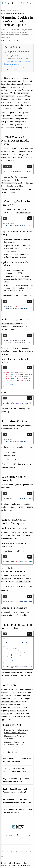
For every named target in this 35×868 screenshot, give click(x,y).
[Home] (6, 3)
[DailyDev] (2, 856)
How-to (9, 11)
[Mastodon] (16, 851)
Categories (8, 835)
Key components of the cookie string (17, 59)
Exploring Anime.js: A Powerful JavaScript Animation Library (15, 770)
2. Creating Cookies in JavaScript (15, 56)
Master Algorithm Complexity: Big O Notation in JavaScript (17, 760)
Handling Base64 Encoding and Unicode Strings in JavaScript (15, 790)
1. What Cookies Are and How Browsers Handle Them (17, 52)
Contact (28, 835)
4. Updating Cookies (11, 70)
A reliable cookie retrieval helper (16, 67)
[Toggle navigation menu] (13, 3)
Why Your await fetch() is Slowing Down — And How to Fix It (16, 780)
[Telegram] (21, 851)
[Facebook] (12, 851)
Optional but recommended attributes (18, 61)
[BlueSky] (26, 851)
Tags (19, 835)
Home (3, 11)
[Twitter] (2, 851)
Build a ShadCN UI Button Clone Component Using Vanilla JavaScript (17, 801)
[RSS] (28, 3)
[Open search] (22, 3)
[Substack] (31, 851)
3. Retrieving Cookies (12, 64)
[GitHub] (31, 3)
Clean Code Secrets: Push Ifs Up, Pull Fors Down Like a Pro (17, 811)
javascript (16, 11)
